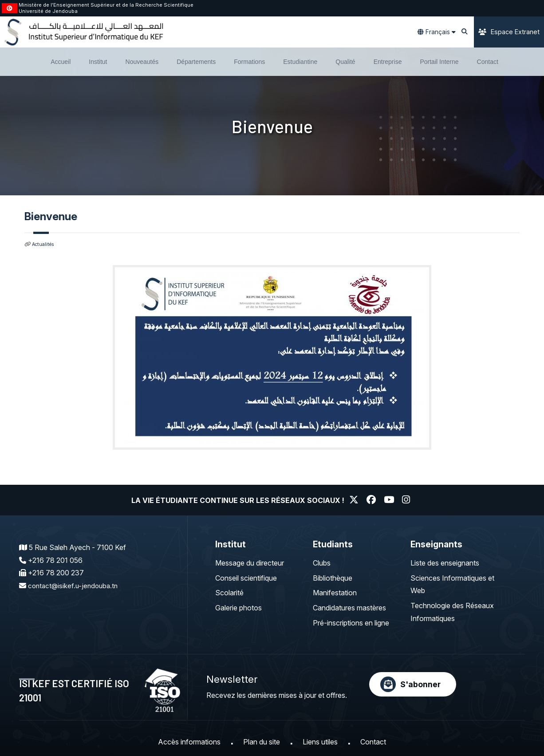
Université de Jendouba (48, 11)
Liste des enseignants (445, 563)
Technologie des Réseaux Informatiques (452, 612)
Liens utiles (320, 742)
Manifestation (335, 593)
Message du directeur (250, 563)
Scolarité (229, 593)
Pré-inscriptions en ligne (351, 623)
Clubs (322, 563)
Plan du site (262, 742)
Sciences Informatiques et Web (452, 584)
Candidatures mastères (349, 608)
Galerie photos (238, 608)
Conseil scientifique (246, 578)
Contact (373, 742)
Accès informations (189, 742)
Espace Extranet (509, 32)
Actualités (45, 244)
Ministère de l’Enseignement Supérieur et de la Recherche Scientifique (106, 5)
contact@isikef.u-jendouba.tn (75, 586)
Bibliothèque (333, 578)
